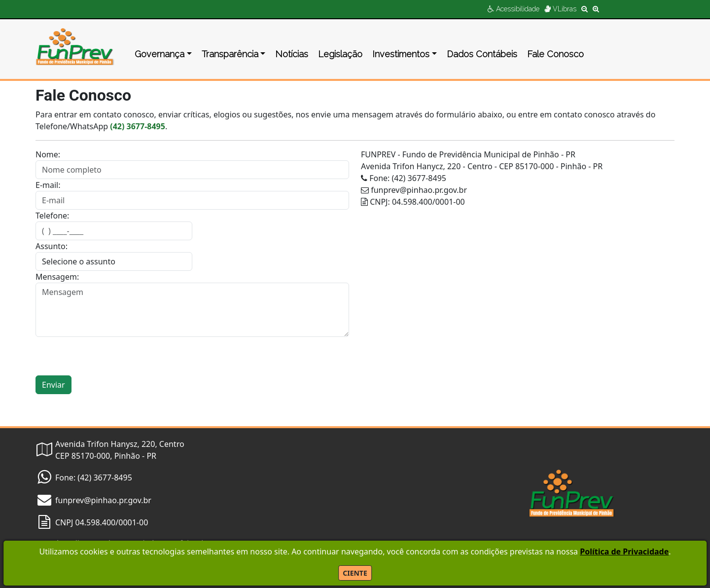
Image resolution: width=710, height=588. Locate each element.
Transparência (230, 54)
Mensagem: (57, 277)
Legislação (340, 54)
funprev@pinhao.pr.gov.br (103, 500)
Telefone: (52, 216)
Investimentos (401, 54)
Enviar (53, 385)
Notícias (292, 54)
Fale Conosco (555, 54)
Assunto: (52, 246)
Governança (160, 54)
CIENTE (355, 573)
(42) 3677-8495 (138, 126)
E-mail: (48, 185)
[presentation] (110, 356)
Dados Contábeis (482, 54)
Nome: (48, 154)
